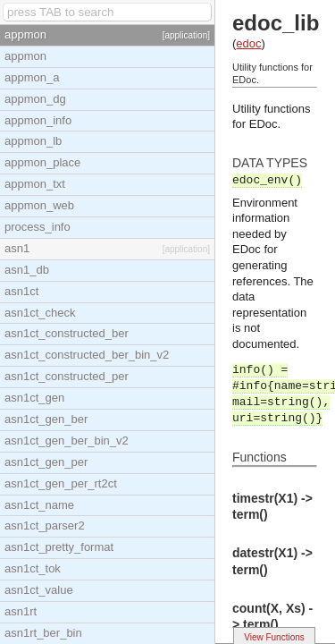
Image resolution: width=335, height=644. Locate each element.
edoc (248, 43)
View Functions (274, 637)
